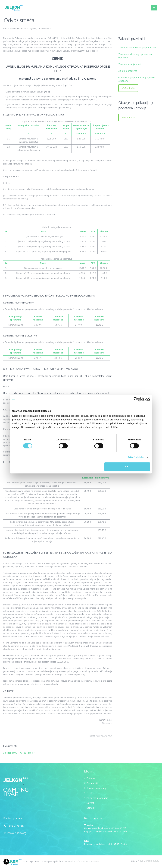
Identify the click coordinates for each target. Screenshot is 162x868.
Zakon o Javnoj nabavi (130, 64)
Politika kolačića (73, 861)
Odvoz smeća (44, 29)
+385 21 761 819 (16, 826)
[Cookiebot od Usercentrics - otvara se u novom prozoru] (136, 399)
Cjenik (33, 29)
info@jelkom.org (17, 833)
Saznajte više (128, 88)
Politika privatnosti (90, 861)
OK (127, 467)
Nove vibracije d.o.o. (148, 861)
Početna (25, 29)
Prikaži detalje (136, 457)
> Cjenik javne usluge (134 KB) (19, 753)
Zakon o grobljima (128, 71)
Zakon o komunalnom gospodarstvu (137, 48)
